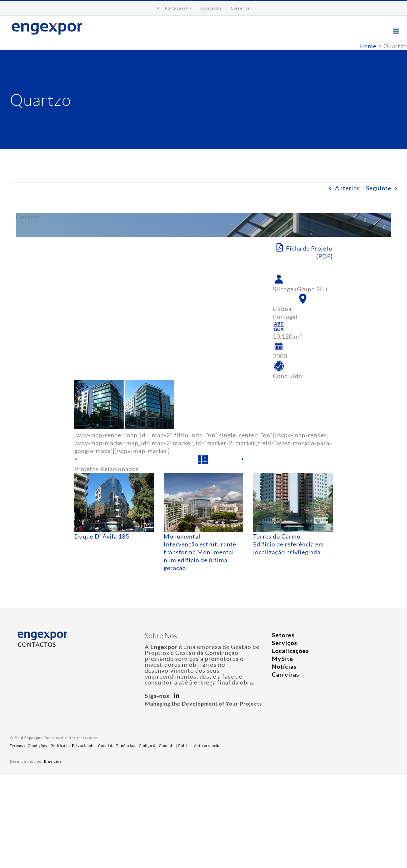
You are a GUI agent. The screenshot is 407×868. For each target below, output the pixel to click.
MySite (283, 659)
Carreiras (286, 674)
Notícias (284, 666)
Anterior (347, 188)
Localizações (290, 651)
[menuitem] (175, 8)
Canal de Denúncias (117, 746)
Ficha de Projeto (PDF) (305, 252)
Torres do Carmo (277, 536)
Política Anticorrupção (199, 746)
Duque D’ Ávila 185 (102, 536)
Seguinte (379, 188)
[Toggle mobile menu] (397, 31)
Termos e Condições (29, 746)
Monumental (182, 536)
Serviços (285, 643)
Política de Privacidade (73, 746)
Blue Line (53, 761)
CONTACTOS (37, 644)
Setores (283, 635)
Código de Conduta (157, 746)
